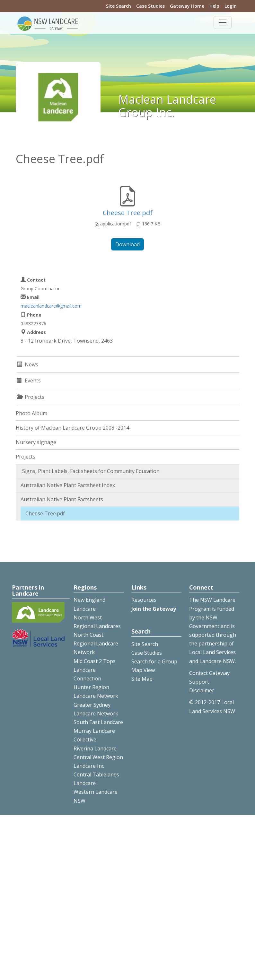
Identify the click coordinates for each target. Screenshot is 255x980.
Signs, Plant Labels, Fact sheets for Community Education (91, 471)
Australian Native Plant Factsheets (62, 499)
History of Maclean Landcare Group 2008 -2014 (72, 428)
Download (127, 244)
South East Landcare (98, 722)
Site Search (119, 6)
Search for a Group (154, 661)
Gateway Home (187, 6)
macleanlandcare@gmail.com (51, 306)
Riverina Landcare (95, 748)
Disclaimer (202, 690)
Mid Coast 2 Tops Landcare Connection (95, 670)
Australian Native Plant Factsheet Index (68, 485)
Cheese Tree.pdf (128, 213)
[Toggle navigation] (223, 22)
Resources (144, 600)
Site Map (142, 679)
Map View (143, 670)
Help (214, 6)
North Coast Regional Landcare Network (96, 643)
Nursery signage (36, 442)
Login (231, 6)
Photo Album (31, 413)
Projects (26, 457)
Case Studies (150, 6)
